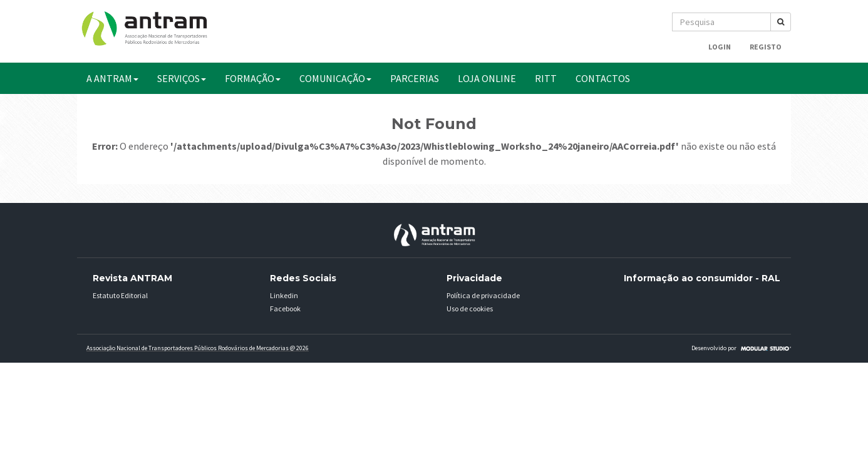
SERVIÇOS (182, 78)
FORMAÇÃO (253, 78)
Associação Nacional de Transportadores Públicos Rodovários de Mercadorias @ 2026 (198, 348)
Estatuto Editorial (120, 295)
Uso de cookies (470, 308)
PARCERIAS (415, 78)
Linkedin (284, 295)
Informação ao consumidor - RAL (702, 278)
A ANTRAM (112, 78)
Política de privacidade (483, 295)
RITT (546, 78)
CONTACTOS (603, 78)
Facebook (285, 308)
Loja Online (487, 78)
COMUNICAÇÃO (335, 78)
